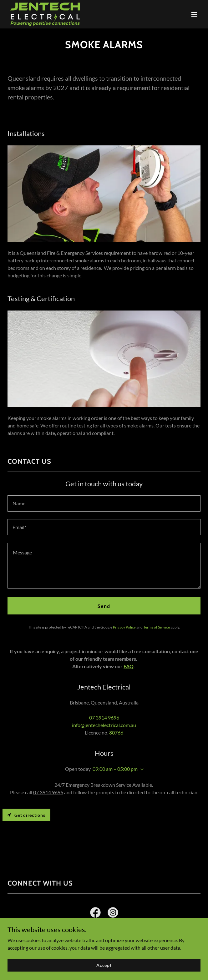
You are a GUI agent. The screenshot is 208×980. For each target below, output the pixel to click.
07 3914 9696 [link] (104, 717)
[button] (194, 14)
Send (104, 606)
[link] (45, 14)
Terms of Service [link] (157, 627)
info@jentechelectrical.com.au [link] (104, 725)
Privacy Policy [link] (124, 627)
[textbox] (104, 503)
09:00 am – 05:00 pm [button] (115, 769)
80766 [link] (116, 732)
